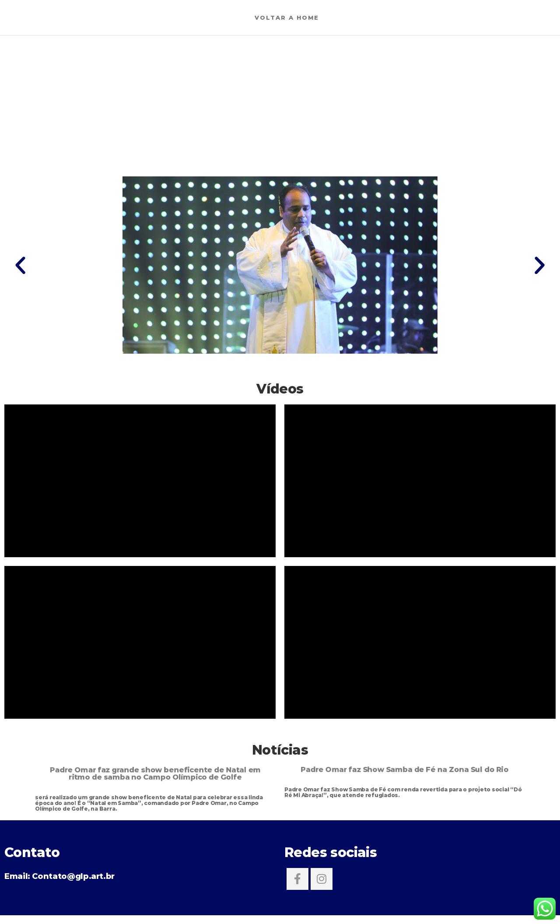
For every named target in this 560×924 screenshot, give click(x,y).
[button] (20, 265)
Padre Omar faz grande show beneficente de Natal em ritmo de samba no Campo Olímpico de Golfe (155, 773)
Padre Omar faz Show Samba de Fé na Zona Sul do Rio (405, 769)
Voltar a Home (287, 18)
